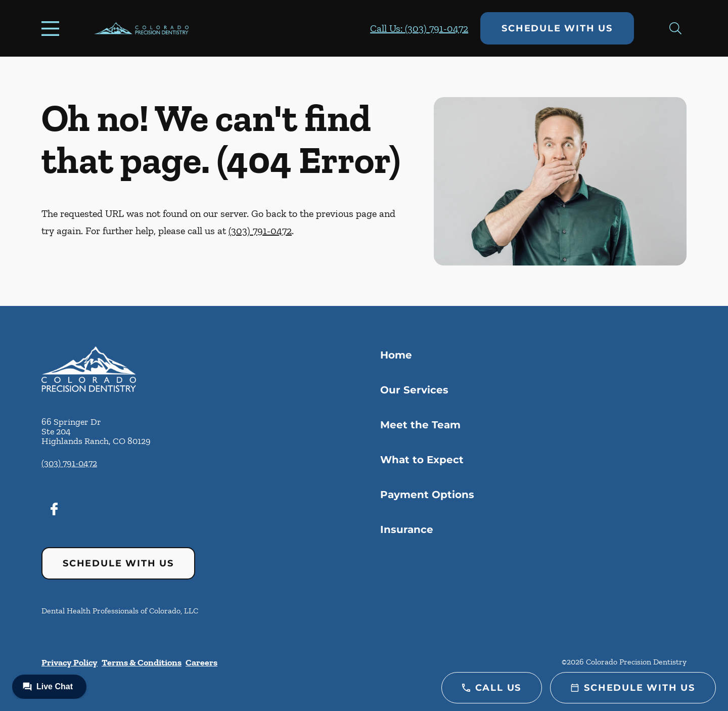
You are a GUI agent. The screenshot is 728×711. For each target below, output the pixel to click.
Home (396, 355)
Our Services (414, 390)
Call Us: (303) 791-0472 (419, 28)
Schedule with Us (557, 28)
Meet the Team (420, 425)
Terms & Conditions (142, 662)
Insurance (407, 529)
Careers (201, 662)
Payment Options (427, 495)
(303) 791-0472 (260, 231)
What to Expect (422, 460)
